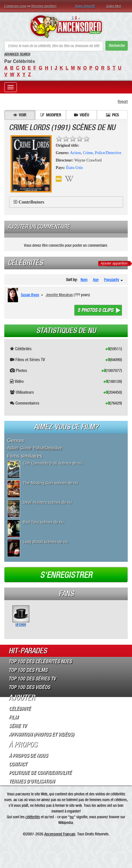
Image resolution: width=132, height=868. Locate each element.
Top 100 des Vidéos (29, 687)
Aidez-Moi (114, 6)
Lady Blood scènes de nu (45, 542)
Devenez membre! (44, 6)
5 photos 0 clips (95, 310)
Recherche (117, 46)
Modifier (51, 115)
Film (13, 717)
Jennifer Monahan (59, 295)
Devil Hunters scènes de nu (47, 502)
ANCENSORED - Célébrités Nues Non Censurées (66, 27)
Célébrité (19, 708)
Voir (20, 115)
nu (72, 817)
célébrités (33, 817)
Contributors (31, 202)
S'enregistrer (66, 575)
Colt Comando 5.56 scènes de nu (53, 463)
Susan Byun (30, 295)
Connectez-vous (15, 6)
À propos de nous (28, 755)
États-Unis (74, 168)
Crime (88, 153)
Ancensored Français (60, 834)
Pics (112, 115)
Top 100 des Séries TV (32, 679)
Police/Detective (108, 153)
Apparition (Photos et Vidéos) (41, 734)
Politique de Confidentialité (40, 773)
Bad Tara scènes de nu (43, 522)
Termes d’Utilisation (31, 781)
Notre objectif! (85, 6)
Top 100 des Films (28, 670)
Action (75, 153)
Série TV (17, 726)
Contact (18, 764)
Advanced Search (17, 54)
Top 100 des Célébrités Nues (40, 662)
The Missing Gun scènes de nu (50, 483)
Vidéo (82, 115)
